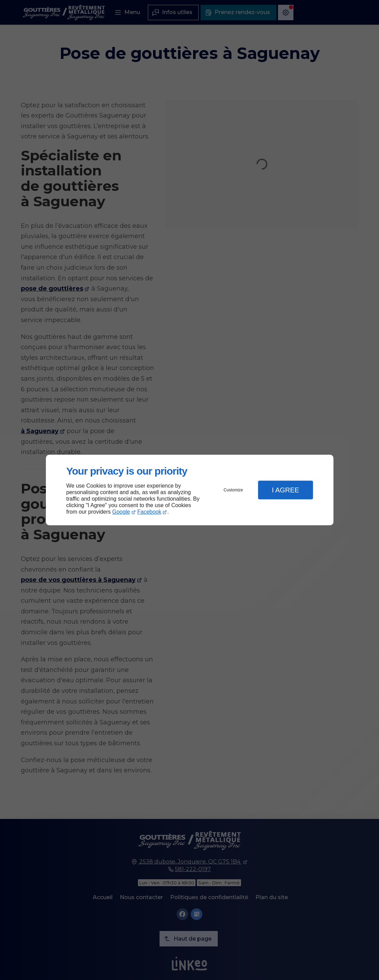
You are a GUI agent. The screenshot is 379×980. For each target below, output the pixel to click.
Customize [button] (233, 490)
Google (121, 512)
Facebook (149, 512)
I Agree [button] (286, 490)
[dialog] (190, 490)
